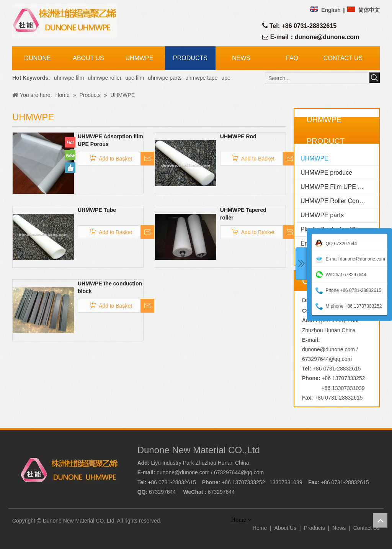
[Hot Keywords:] (374, 78)
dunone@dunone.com (327, 37)
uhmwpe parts (165, 78)
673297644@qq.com (327, 359)
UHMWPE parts (322, 215)
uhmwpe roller (105, 78)
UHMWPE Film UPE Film (335, 187)
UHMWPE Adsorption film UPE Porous (110, 140)
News (339, 528)
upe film (135, 78)
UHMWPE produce (326, 173)
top (380, 520)
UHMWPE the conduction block (110, 287)
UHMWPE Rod (238, 136)
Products (314, 528)
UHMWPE (314, 158)
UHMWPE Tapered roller (243, 214)
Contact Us (367, 528)
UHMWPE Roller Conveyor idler (340, 201)
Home (260, 528)
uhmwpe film (69, 78)
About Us (286, 528)
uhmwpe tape (201, 78)
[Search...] (317, 78)
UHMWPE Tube (97, 210)
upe (226, 78)
